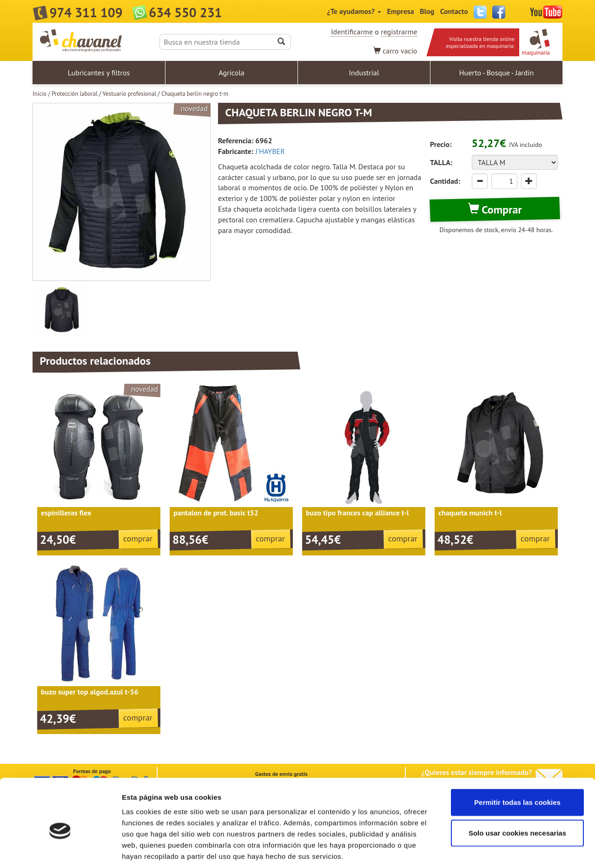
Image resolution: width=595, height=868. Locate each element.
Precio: (441, 144)
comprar (138, 538)
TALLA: (441, 162)
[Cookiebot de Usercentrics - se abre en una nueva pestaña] (60, 850)
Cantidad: (445, 181)
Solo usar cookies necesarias (517, 789)
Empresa (400, 11)
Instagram (518, 12)
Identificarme (352, 32)
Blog (427, 11)
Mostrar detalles (499, 850)
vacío (395, 51)
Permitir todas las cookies (517, 758)
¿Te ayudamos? (354, 11)
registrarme (399, 32)
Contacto (454, 11)
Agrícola (231, 73)
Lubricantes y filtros (99, 73)
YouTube (546, 12)
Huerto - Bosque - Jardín (496, 73)
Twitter (480, 12)
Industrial (364, 73)
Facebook (499, 12)
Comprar (495, 210)
